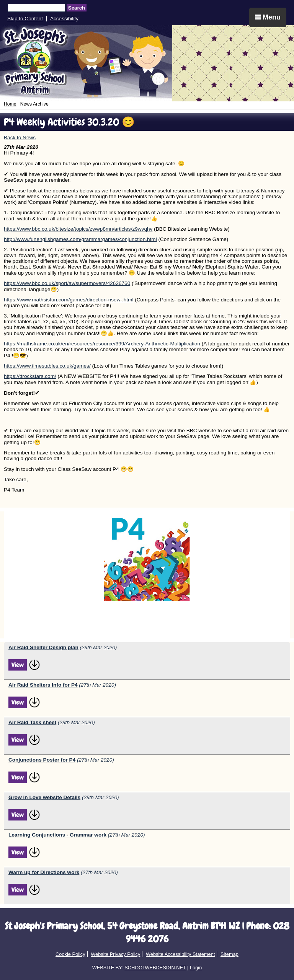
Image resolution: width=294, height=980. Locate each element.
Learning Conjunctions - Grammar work (57, 835)
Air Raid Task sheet (32, 722)
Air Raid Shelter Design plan (43, 647)
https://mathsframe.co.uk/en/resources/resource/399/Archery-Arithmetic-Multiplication (102, 344)
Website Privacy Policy (115, 954)
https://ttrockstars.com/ (30, 376)
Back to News (20, 138)
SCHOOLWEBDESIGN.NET (155, 968)
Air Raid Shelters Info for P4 (43, 685)
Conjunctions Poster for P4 (42, 760)
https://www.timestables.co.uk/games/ (47, 366)
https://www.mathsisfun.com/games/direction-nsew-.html (69, 300)
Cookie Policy (70, 954)
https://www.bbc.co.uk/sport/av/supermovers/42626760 (67, 283)
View (18, 665)
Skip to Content (25, 19)
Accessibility (64, 19)
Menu (268, 17)
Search (77, 8)
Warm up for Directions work (44, 872)
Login (196, 968)
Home (10, 104)
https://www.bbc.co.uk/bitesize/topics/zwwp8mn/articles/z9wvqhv (78, 229)
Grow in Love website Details (44, 797)
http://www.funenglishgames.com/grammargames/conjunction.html (80, 239)
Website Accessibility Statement (180, 954)
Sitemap (229, 954)
